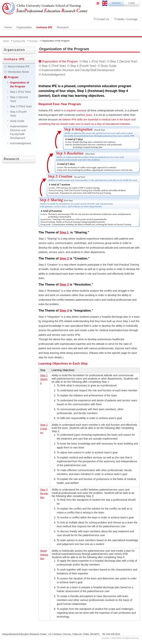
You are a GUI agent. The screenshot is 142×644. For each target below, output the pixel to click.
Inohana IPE (44, 27)
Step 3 (64, 285)
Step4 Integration (44, 555)
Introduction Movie (18, 72)
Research (63, 27)
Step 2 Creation (44, 429)
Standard (116, 3)
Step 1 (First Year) (94, 61)
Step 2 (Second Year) (124, 61)
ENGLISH (105, 3)
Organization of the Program (60, 61)
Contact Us (103, 19)
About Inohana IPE (19, 66)
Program (33, 41)
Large (131, 3)
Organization (24, 27)
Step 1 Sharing (44, 379)
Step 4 (64, 311)
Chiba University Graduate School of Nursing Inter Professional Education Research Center (45, 8)
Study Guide (108, 66)
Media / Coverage (127, 19)
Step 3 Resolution (44, 493)
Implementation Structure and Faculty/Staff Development (78, 70)
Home (8, 27)
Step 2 (64, 258)
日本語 (98, 3)
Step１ (64, 232)
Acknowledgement (53, 75)
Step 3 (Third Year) (54, 66)
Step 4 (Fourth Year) (83, 66)
